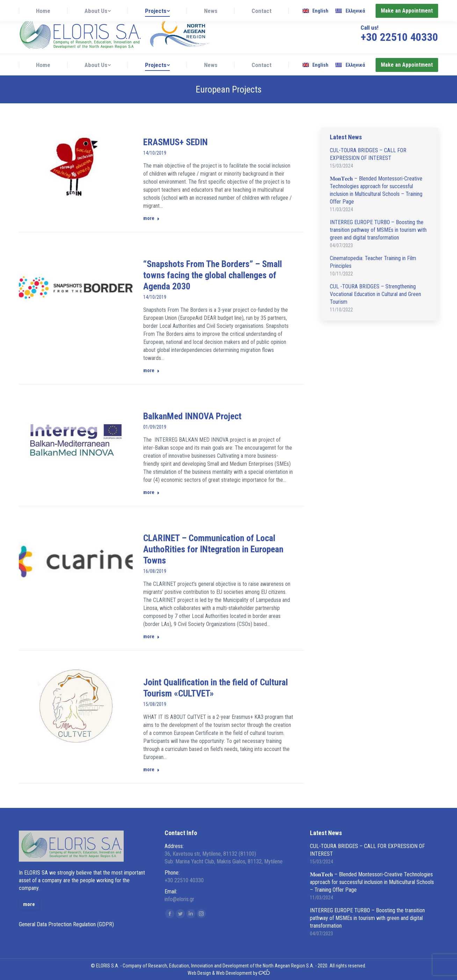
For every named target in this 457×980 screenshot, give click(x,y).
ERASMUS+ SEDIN (176, 142)
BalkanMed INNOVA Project (192, 416)
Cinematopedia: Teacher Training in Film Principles (373, 262)
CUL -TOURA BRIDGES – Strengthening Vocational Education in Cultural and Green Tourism (375, 294)
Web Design (199, 973)
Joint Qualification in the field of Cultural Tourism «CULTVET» (216, 688)
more (151, 218)
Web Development (234, 973)
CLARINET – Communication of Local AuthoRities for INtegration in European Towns (213, 549)
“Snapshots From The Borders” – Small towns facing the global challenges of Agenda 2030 (213, 275)
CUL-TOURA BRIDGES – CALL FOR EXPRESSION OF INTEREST (368, 154)
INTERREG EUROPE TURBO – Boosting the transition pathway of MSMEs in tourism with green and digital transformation (378, 230)
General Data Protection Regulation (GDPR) (66, 924)
